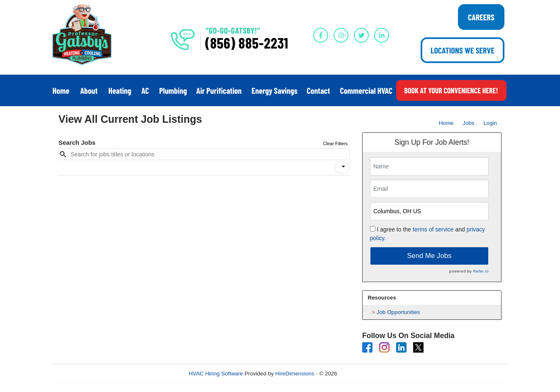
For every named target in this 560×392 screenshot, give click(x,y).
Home (446, 123)
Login (490, 123)
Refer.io (481, 271)
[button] (342, 168)
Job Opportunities (398, 312)
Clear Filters (335, 144)
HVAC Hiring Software (217, 374)
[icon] (343, 167)
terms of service (433, 229)
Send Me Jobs (429, 256)
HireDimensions (295, 374)
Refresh (362, 374)
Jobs (468, 123)
